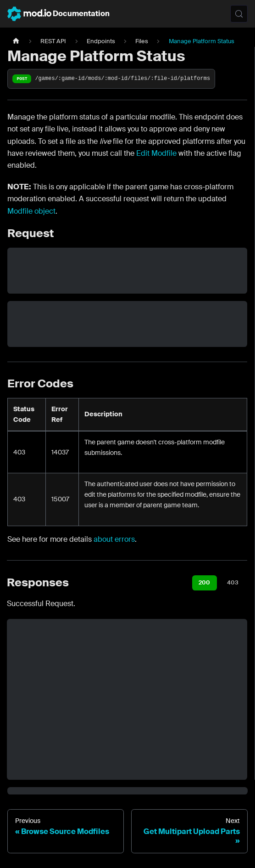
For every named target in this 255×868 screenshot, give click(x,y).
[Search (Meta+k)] (239, 14)
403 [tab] (233, 583)
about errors (114, 539)
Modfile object (31, 211)
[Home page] (16, 41)
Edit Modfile (156, 153)
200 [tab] (204, 583)
